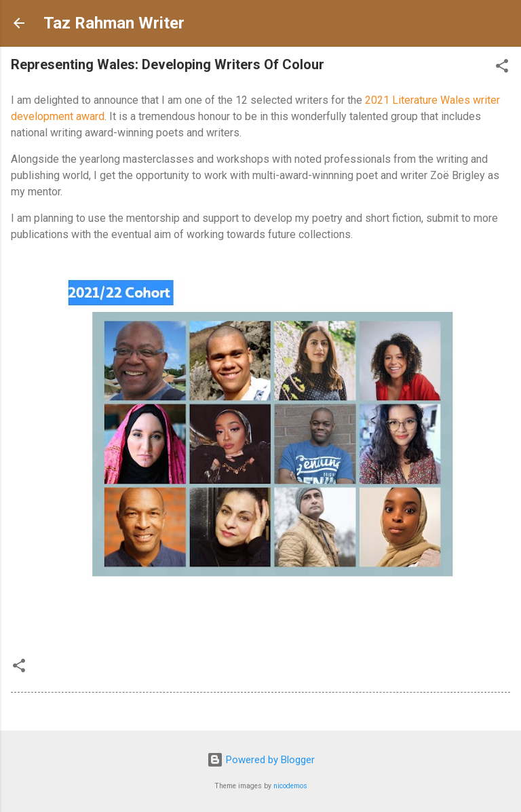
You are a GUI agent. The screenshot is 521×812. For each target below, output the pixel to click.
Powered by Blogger (261, 760)
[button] (502, 68)
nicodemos (290, 786)
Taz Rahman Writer (114, 23)
